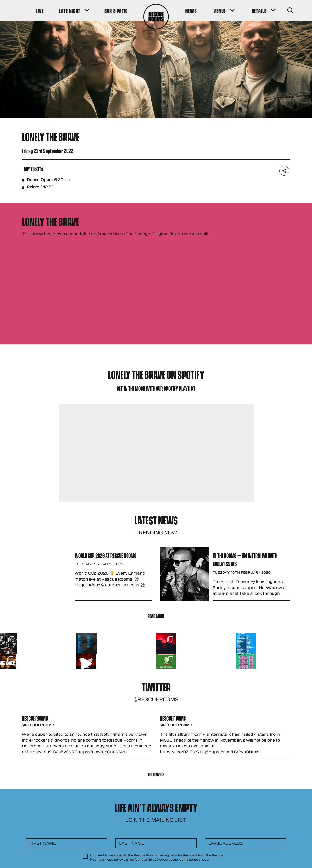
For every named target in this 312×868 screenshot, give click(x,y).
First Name (43, 843)
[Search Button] (283, 10)
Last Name (132, 843)
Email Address (226, 843)
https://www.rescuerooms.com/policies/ (179, 859)
